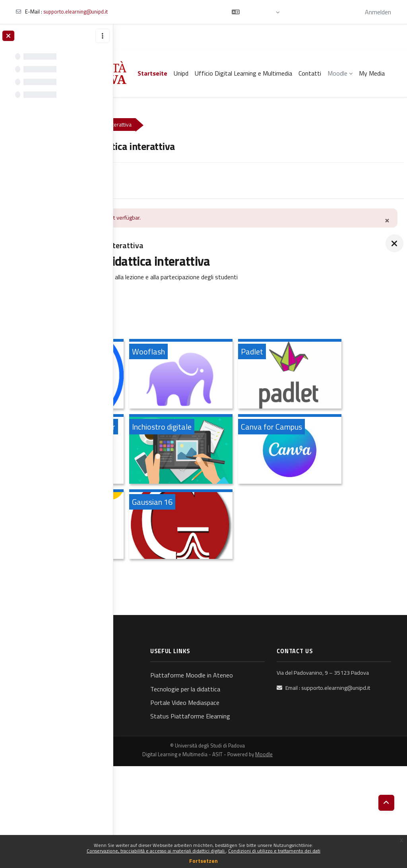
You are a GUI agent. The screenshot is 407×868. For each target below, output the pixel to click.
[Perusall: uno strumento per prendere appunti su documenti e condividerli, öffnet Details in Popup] (286, 450)
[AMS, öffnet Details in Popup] (177, 601)
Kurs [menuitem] (135, 180)
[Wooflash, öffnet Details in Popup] (286, 375)
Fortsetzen (203, 861)
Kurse (136, 125)
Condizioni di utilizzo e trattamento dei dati (274, 851)
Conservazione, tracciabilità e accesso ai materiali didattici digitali (156, 851)
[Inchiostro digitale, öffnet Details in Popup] (177, 525)
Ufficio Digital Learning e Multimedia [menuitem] (243, 73)
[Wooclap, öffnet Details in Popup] (177, 375)
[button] (256, 12)
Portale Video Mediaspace (255, 794)
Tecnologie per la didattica (256, 780)
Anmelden (378, 12)
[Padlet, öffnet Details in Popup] (177, 450)
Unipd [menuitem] (181, 73)
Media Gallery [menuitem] (172, 180)
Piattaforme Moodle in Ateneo (251, 761)
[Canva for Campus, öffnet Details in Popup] (286, 525)
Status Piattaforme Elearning (248, 813)
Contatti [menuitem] (310, 73)
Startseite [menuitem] (152, 73)
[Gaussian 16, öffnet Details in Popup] (286, 601)
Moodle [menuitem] (337, 73)
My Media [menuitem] (372, 73)
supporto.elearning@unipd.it (76, 12)
